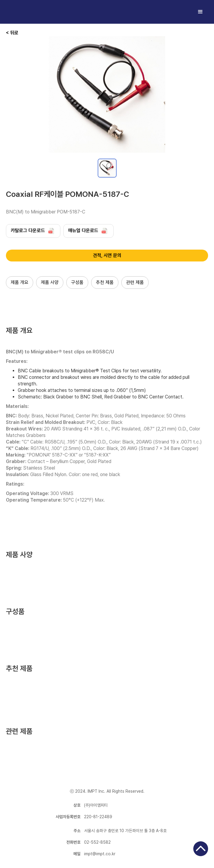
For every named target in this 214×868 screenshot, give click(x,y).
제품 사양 (50, 282)
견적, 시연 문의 (107, 255)
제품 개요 (20, 282)
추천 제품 (105, 282)
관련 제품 (135, 282)
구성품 (77, 282)
